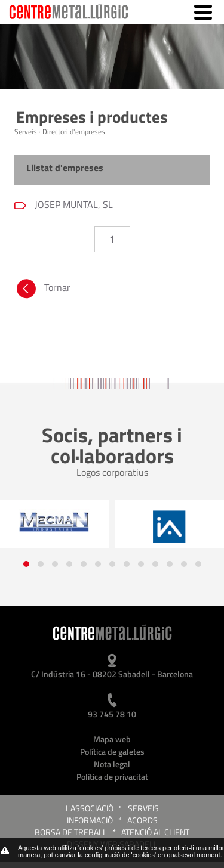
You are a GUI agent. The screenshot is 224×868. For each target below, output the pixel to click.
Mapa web (112, 739)
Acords (142, 820)
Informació (90, 820)
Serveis (143, 808)
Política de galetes (112, 751)
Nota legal (112, 764)
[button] (26, 564)
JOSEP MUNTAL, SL (73, 204)
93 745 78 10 (112, 714)
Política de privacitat (112, 776)
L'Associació (90, 808)
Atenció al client (155, 832)
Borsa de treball (71, 832)
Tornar (42, 290)
